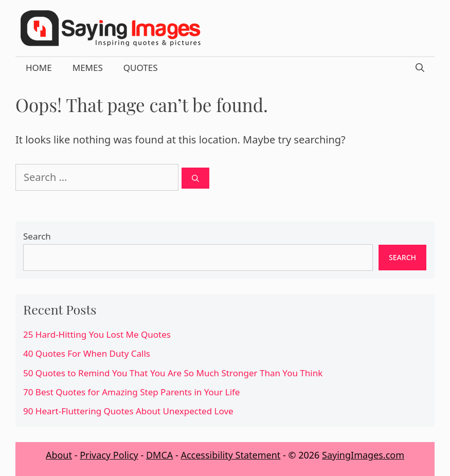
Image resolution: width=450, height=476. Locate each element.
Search (37, 236)
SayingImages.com (363, 455)
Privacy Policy (109, 455)
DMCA (159, 455)
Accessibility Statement (230, 455)
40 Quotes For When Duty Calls (87, 353)
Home (39, 68)
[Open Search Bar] (420, 68)
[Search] (195, 178)
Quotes (141, 68)
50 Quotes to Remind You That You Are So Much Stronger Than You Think (173, 373)
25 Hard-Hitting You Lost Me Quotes (97, 334)
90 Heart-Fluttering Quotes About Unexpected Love (128, 411)
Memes (88, 68)
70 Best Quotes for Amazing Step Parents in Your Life (131, 392)
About (59, 455)
